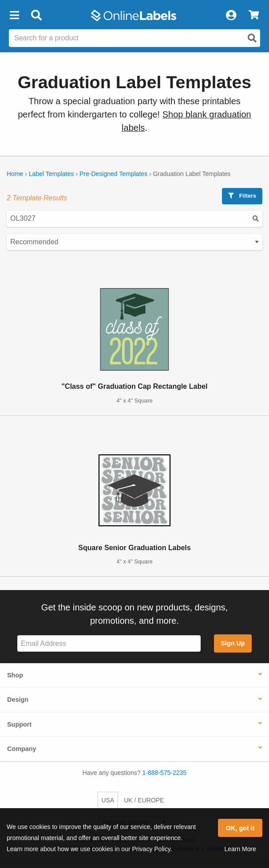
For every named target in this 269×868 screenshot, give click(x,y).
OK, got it (240, 828)
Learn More (240, 849)
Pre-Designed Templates (113, 174)
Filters (242, 196)
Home (15, 174)
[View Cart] (254, 16)
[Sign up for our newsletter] (109, 643)
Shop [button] (15, 675)
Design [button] (18, 700)
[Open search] (252, 38)
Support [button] (19, 724)
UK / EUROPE (144, 800)
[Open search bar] (36, 16)
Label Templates (51, 174)
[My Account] (231, 16)
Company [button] (22, 749)
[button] (14, 16)
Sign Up (233, 643)
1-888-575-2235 (165, 773)
